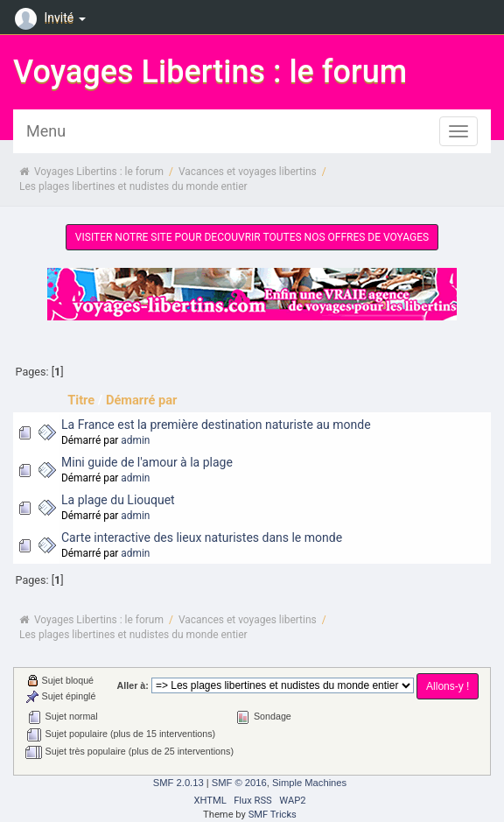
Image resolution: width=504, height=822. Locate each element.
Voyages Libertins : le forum (210, 72)
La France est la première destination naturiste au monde (216, 425)
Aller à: (133, 685)
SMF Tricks (273, 815)
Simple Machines (309, 783)
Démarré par (141, 400)
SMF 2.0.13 (178, 783)
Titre (81, 400)
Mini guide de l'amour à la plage (147, 462)
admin (135, 440)
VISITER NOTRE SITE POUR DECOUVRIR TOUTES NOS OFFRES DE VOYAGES (252, 237)
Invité (52, 18)
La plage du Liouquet (118, 500)
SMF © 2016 (239, 783)
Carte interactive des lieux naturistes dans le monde (202, 537)
